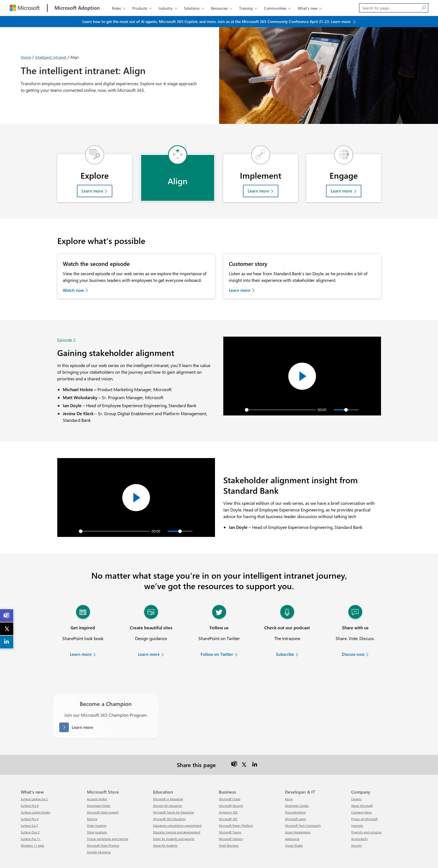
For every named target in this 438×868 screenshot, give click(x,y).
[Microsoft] (25, 8)
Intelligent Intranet (51, 57)
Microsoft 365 (228, 806)
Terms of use (284, 858)
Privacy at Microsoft (364, 806)
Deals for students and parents (174, 826)
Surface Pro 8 (30, 793)
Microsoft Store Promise (103, 833)
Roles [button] (119, 8)
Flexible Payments (99, 839)
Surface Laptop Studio (35, 800)
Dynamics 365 (228, 800)
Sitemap (184, 858)
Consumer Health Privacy (316, 858)
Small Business (229, 833)
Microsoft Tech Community (303, 813)
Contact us (227, 858)
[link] (7, 615)
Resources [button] (222, 8)
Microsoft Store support (103, 800)
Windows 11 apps (33, 833)
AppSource (292, 826)
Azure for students (165, 833)
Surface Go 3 (29, 813)
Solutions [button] (195, 8)
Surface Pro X (30, 806)
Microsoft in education (168, 786)
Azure (289, 786)
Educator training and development (177, 819)
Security (357, 833)
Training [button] (249, 8)
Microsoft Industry (231, 826)
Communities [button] (278, 8)
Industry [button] (169, 8)
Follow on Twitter (217, 641)
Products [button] (143, 8)
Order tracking (97, 813)
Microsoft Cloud (230, 786)
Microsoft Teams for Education (173, 800)
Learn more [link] (240, 282)
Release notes (205, 858)
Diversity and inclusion (366, 819)
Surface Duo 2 (30, 819)
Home (26, 57)
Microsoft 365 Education (169, 806)
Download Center (99, 793)
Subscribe (285, 641)
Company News (361, 800)
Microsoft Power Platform (236, 813)
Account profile (97, 786)
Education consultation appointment (177, 813)
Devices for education (168, 793)
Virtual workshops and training (107, 826)
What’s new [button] (310, 8)
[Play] (237, 397)
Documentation (295, 800)
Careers (356, 786)
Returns (92, 806)
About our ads (372, 858)
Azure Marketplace (298, 819)
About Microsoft (362, 793)
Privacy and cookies (255, 858)
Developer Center (297, 793)
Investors (357, 813)
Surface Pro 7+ (31, 826)
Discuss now (353, 641)
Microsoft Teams (230, 819)
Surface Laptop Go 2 (34, 786)
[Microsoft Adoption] (77, 8)
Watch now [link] (73, 282)
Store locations (97, 819)
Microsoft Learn (296, 806)
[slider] (280, 397)
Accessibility (359, 826)
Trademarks (348, 858)
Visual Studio (294, 833)
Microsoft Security (231, 793)
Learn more (92, 183)
